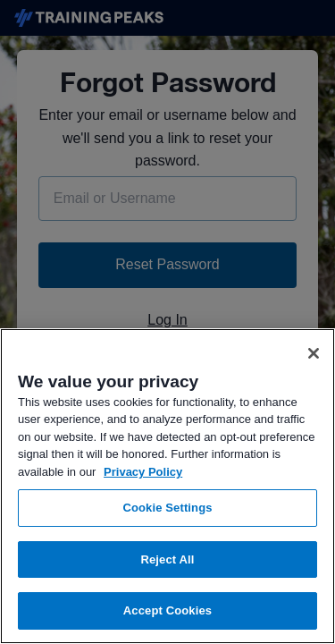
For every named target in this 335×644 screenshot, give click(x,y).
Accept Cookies (167, 610)
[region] (167, 486)
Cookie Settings (167, 508)
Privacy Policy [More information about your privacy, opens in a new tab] (143, 472)
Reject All (167, 559)
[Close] (314, 353)
